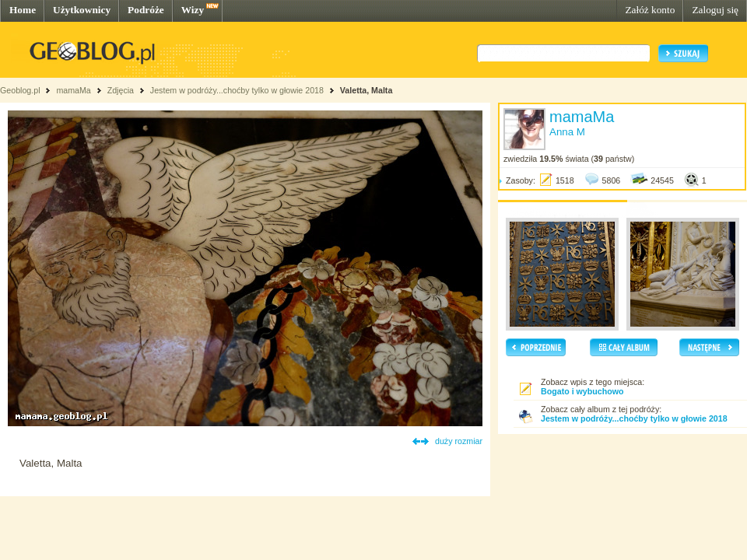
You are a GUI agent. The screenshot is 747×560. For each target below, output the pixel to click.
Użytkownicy (82, 10)
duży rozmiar (459, 441)
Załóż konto (650, 10)
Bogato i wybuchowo (582, 391)
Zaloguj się (715, 10)
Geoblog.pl (20, 90)
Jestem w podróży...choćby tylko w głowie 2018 (237, 90)
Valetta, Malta (366, 90)
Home (23, 10)
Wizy (193, 10)
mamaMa (73, 90)
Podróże (146, 10)
